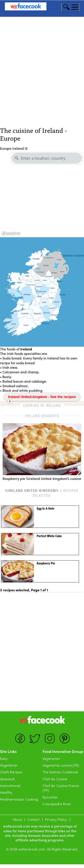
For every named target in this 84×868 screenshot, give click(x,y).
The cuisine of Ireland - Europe (33, 134)
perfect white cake (49, 536)
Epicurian (50, 797)
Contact (33, 819)
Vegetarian (9, 765)
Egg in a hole (45, 509)
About (17, 819)
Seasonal (7, 779)
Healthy (6, 792)
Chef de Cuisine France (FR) (61, 788)
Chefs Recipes (11, 772)
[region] (42, 194)
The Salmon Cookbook (60, 772)
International (10, 786)
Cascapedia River (57, 804)
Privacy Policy (56, 819)
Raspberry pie (46, 563)
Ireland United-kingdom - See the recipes (42, 397)
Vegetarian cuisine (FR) (61, 765)
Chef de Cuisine (55, 779)
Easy (4, 758)
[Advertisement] (41, 79)
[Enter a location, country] (47, 158)
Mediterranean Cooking (19, 799)
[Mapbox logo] (11, 233)
